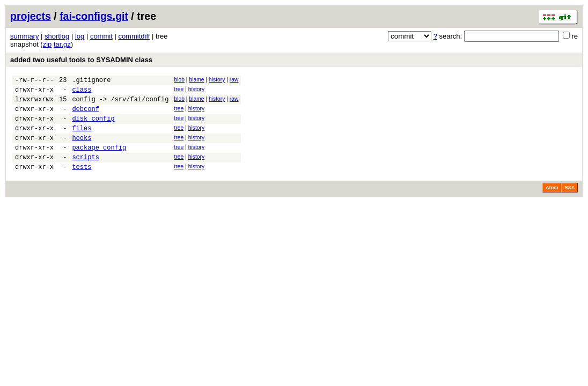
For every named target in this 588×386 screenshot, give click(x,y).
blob (179, 80)
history (217, 80)
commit (101, 36)
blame (196, 80)
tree (179, 91)
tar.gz (62, 44)
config (83, 104)
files (82, 138)
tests (82, 183)
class (82, 92)
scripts (85, 171)
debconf (85, 115)
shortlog (57, 36)
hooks (82, 149)
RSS (569, 204)
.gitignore (91, 81)
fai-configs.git (94, 16)
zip (47, 44)
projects (31, 16)
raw (234, 80)
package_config (99, 160)
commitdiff (134, 36)
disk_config (93, 126)
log (80, 36)
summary (24, 36)
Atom (552, 204)
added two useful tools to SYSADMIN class (81, 60)
